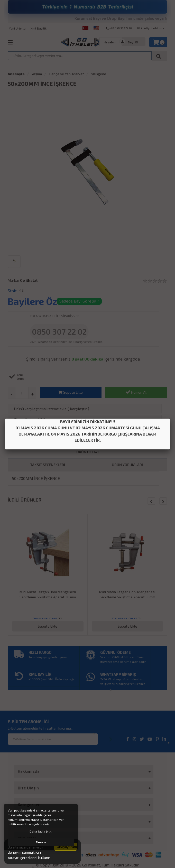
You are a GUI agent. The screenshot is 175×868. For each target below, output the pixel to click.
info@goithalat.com (151, 28)
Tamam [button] (41, 842)
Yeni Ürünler (18, 28)
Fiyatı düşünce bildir (30, 419)
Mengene (98, 74)
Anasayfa (16, 74)
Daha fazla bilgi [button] (41, 831)
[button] (163, 501)
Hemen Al (136, 392)
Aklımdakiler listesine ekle (35, 430)
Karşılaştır (78, 409)
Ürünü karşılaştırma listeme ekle (40, 409)
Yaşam (37, 74)
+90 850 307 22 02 (119, 28)
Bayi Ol (133, 42)
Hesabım (110, 42)
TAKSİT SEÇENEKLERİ (48, 465)
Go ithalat (29, 280)
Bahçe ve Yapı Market (66, 74)
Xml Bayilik (39, 28)
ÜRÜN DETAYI (87, 452)
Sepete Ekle (71, 392)
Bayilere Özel (36, 301)
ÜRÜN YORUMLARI (127, 465)
